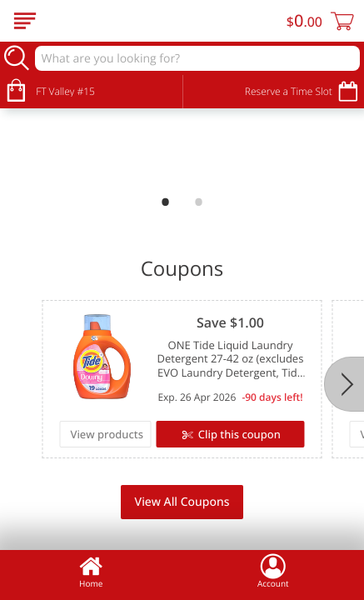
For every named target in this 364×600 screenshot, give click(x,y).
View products (107, 434)
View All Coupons (182, 502)
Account (273, 571)
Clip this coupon (237, 434)
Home (91, 571)
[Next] (344, 384)
